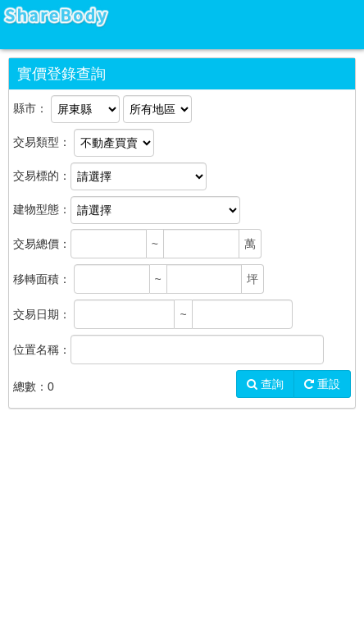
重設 (322, 384)
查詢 (265, 384)
